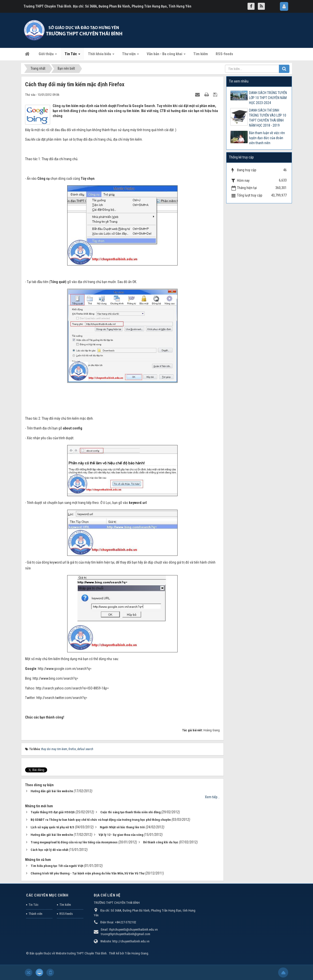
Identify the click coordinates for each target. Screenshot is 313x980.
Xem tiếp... (212, 797)
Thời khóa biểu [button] (101, 55)
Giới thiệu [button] (48, 55)
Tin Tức (33, 905)
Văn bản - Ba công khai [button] (166, 55)
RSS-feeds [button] (224, 54)
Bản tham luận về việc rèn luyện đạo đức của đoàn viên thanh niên (267, 138)
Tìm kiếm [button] (201, 54)
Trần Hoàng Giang (137, 953)
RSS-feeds (66, 914)
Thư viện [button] (131, 55)
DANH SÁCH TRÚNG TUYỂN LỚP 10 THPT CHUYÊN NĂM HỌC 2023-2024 (268, 98)
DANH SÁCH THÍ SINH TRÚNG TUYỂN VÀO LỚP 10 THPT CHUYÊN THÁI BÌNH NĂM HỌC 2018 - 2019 (268, 118)
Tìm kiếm (65, 905)
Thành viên (35, 914)
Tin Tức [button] (72, 55)
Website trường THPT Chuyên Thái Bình (81, 953)
